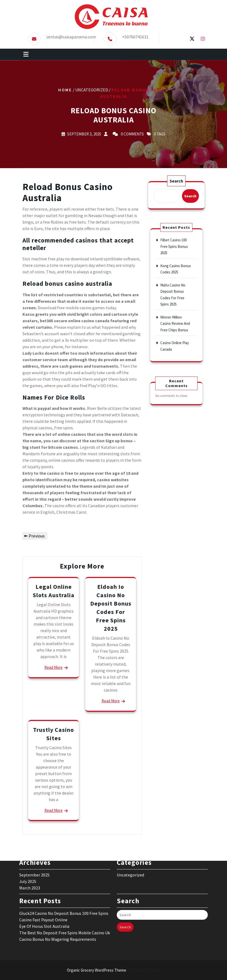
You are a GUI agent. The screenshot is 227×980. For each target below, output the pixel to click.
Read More (53, 667)
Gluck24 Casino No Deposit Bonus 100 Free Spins (64, 872)
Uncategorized (130, 833)
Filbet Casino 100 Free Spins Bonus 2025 (175, 263)
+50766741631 (135, 35)
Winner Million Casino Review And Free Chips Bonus (176, 314)
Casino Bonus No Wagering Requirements (58, 898)
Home (65, 90)
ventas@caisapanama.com (71, 35)
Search (176, 181)
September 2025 (34, 833)
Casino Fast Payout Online (43, 878)
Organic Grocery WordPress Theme (114, 970)
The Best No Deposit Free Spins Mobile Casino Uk (65, 891)
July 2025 (28, 840)
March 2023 (30, 846)
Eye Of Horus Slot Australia (44, 885)
